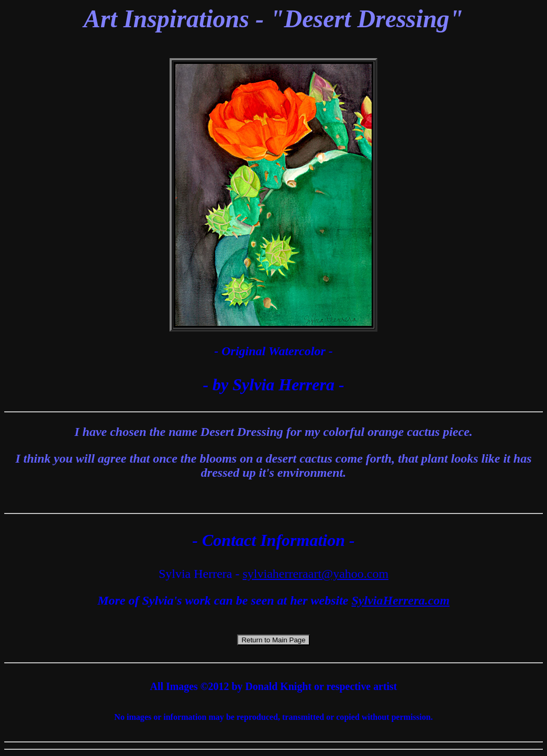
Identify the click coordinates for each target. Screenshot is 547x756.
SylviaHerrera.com (401, 600)
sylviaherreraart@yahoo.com (315, 574)
